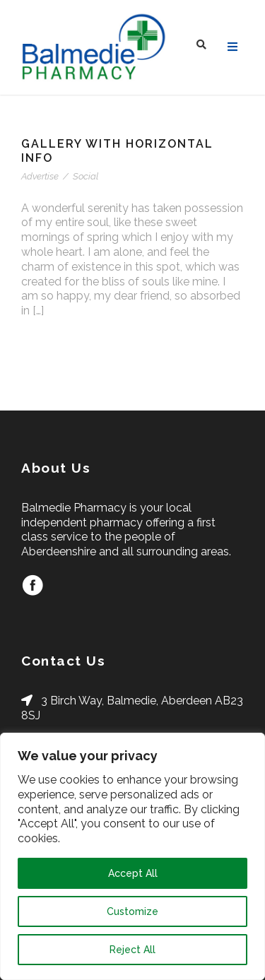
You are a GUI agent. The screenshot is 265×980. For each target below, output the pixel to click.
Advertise (40, 176)
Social (86, 176)
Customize (132, 911)
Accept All (133, 873)
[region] (132, 856)
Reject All (132, 950)
